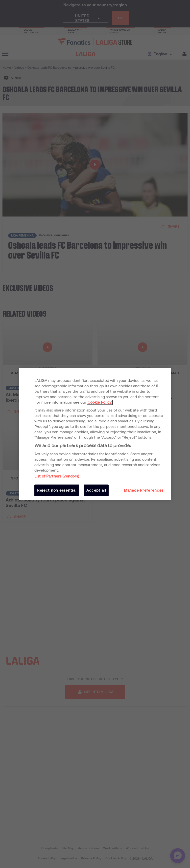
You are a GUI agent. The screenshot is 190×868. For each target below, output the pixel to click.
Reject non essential (57, 490)
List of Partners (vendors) (57, 476)
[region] (95, 434)
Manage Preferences (144, 490)
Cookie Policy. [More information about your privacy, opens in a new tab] (100, 402)
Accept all (96, 490)
